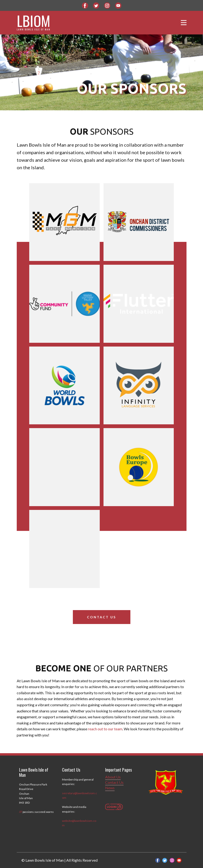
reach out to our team (105, 729)
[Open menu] (184, 23)
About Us (113, 777)
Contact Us (101, 617)
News (110, 788)
